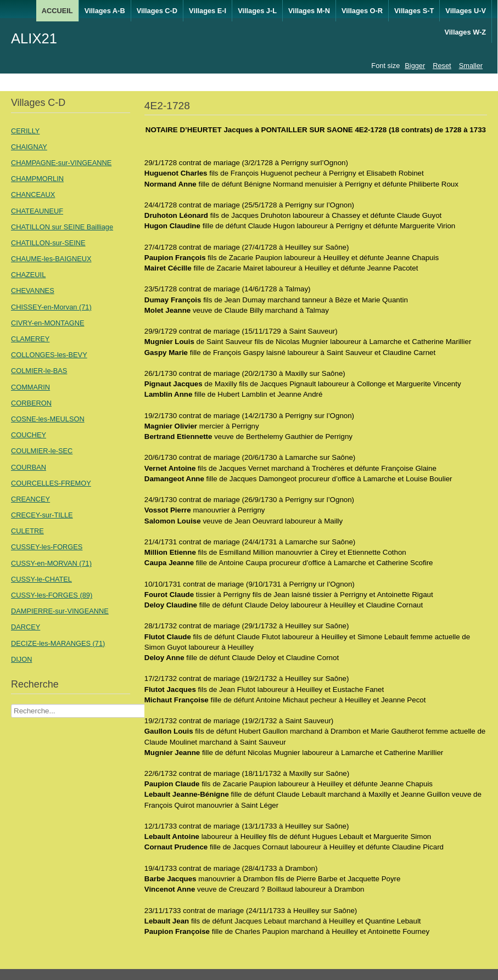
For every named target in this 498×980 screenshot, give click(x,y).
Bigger (415, 66)
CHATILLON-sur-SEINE (48, 243)
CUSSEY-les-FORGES (47, 547)
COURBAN (29, 467)
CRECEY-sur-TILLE (42, 515)
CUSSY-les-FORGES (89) (52, 595)
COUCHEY (29, 435)
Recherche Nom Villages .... (11, 704)
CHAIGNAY (29, 147)
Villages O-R (362, 11)
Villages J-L (257, 11)
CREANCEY (30, 499)
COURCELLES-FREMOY (51, 483)
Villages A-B (105, 11)
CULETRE (27, 531)
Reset (442, 66)
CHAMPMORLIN (37, 179)
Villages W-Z (465, 32)
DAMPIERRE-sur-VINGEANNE (60, 611)
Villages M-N (309, 11)
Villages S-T (414, 11)
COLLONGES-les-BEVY (49, 355)
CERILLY (25, 131)
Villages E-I (208, 11)
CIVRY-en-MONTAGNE (47, 323)
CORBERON (31, 403)
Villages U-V (466, 11)
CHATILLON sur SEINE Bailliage (62, 227)
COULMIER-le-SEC (42, 451)
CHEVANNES (33, 291)
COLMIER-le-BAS (39, 371)
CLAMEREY (30, 339)
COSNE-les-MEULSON (48, 419)
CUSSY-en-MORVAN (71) (51, 563)
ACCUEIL (57, 11)
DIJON (21, 659)
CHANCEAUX (33, 195)
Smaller (471, 66)
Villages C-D (157, 11)
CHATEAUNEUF (37, 211)
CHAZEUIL (28, 275)
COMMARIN (30, 387)
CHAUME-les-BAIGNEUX (51, 259)
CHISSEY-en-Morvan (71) (51, 307)
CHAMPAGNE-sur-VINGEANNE (61, 163)
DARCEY (26, 627)
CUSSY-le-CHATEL (41, 579)
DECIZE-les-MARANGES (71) (58, 643)
